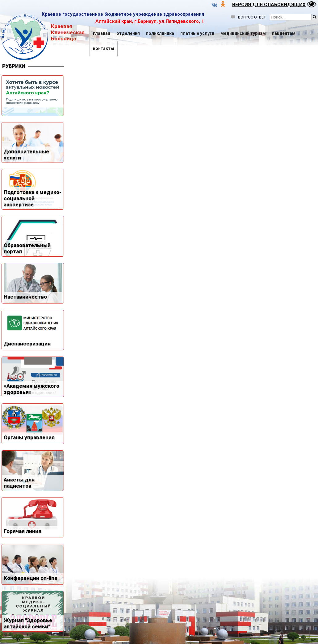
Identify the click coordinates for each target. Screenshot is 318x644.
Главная (102, 33)
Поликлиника (160, 33)
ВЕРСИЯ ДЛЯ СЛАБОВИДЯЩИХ (269, 5)
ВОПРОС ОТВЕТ (248, 17)
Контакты (104, 48)
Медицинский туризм (243, 33)
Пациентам (284, 33)
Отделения (128, 33)
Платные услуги (197, 33)
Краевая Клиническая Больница (43, 37)
